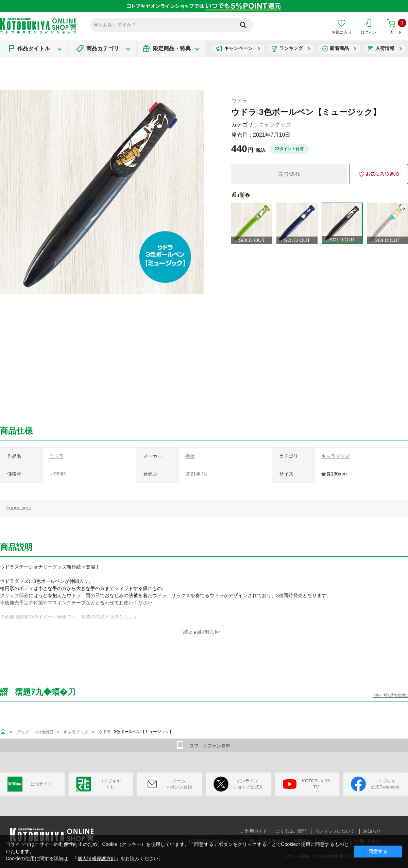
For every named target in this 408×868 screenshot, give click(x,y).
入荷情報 (385, 48)
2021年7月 (197, 474)
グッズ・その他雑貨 (35, 732)
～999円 (58, 474)
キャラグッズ (275, 125)
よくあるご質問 (291, 831)
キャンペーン (238, 48)
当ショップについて (335, 831)
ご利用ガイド (254, 831)
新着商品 (339, 48)
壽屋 (190, 456)
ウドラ (239, 101)
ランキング (291, 48)
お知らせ (372, 831)
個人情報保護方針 (97, 858)
